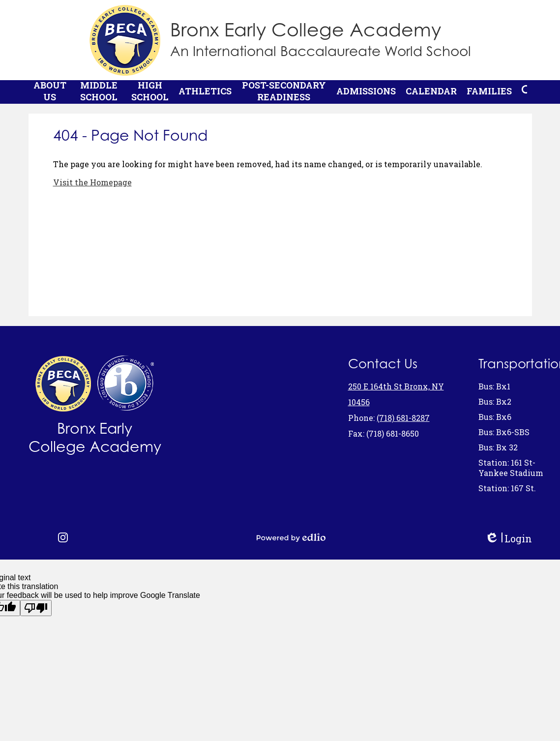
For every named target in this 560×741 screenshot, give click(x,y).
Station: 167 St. (507, 488)
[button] (50, 95)
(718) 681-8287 (403, 418)
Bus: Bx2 (495, 401)
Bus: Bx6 (495, 417)
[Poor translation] (36, 608)
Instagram (63, 537)
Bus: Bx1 (494, 386)
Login (508, 539)
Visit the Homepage (92, 188)
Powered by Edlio (291, 537)
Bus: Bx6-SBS (504, 432)
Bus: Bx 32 (498, 447)
